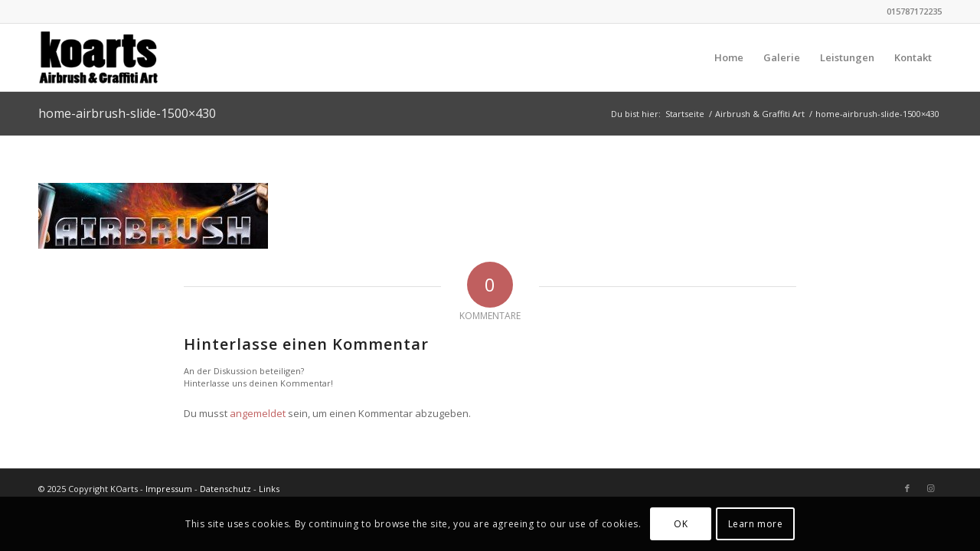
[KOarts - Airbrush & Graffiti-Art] (112, 57)
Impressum (169, 489)
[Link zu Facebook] (907, 488)
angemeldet (258, 413)
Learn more (756, 524)
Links (269, 489)
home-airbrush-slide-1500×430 (127, 113)
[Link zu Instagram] (930, 488)
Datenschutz (225, 489)
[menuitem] (729, 57)
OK (681, 524)
